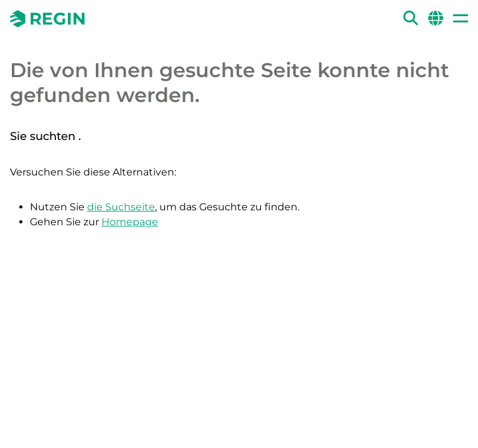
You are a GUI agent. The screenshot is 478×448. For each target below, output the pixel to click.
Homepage (130, 222)
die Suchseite (121, 207)
